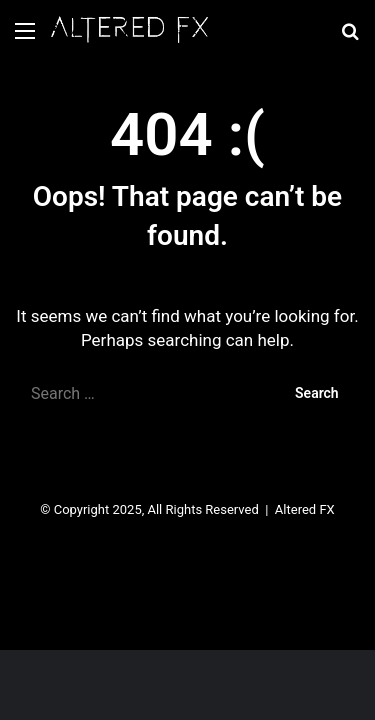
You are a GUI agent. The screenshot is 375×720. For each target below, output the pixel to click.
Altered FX (305, 509)
